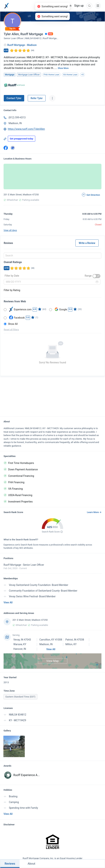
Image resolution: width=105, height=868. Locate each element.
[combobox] (52, 256)
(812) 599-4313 (17, 117)
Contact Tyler (14, 98)
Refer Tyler (37, 98)
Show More (63, 68)
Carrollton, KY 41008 (51, 640)
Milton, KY (71, 644)
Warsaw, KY (20, 644)
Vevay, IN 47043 (22, 640)
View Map (52, 661)
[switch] (96, 276)
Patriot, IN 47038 (75, 640)
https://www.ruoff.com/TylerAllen (26, 129)
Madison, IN (15, 123)
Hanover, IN (20, 649)
